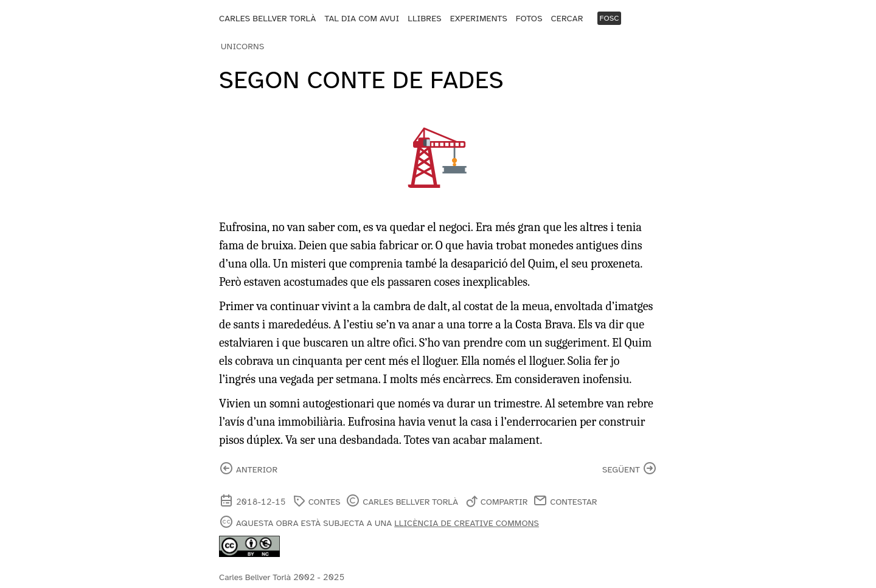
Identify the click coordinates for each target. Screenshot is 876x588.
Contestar (573, 502)
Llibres (424, 19)
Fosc (609, 18)
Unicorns (243, 47)
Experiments (479, 19)
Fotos (529, 19)
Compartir (504, 502)
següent (621, 470)
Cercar (567, 19)
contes (325, 502)
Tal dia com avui (362, 19)
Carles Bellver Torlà (268, 19)
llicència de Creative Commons (467, 523)
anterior (257, 470)
